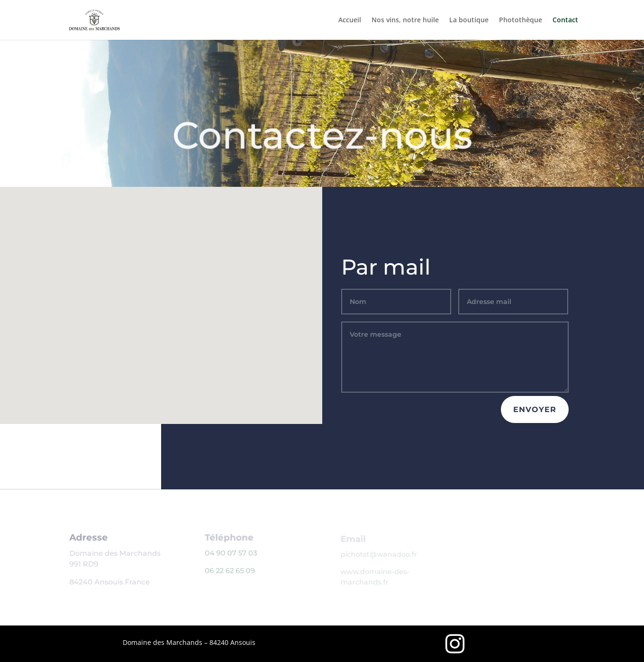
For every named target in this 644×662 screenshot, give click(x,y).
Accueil (350, 20)
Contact (565, 20)
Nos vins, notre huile (405, 20)
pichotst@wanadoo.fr (379, 555)
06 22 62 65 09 (231, 571)
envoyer (535, 409)
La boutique (469, 20)
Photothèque (521, 20)
